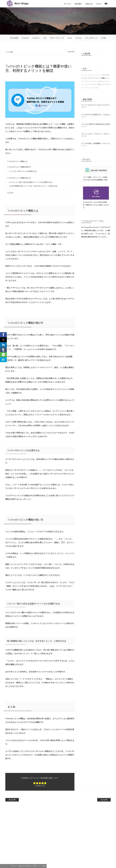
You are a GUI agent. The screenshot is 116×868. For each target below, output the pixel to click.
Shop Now (94, 81)
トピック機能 (11, 52)
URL (93, 75)
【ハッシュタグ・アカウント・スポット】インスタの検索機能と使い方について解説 (96, 134)
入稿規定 (96, 88)
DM (100, 81)
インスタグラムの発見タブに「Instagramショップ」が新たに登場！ (96, 115)
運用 (99, 84)
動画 (104, 75)
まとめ (10, 193)
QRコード (87, 81)
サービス (68, 4)
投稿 (103, 78)
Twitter (70, 38)
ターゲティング (87, 88)
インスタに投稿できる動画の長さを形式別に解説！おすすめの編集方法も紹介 (96, 124)
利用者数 (105, 84)
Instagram (36, 38)
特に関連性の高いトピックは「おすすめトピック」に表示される (33, 186)
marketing (98, 75)
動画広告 (98, 78)
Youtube (79, 38)
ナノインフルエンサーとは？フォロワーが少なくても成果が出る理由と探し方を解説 (96, 105)
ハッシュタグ (86, 75)
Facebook (25, 38)
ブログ (99, 4)
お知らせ (89, 4)
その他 (103, 38)
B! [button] (3, 360)
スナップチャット (91, 38)
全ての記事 (14, 38)
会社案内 (78, 4)
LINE (45, 38)
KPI (109, 84)
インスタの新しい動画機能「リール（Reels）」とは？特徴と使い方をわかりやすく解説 (96, 143)
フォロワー (93, 84)
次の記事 (97, 800)
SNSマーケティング (57, 38)
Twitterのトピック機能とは (17, 162)
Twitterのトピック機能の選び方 (19, 167)
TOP (2, 866)
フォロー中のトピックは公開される (23, 171)
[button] (3, 335)
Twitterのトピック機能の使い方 (19, 178)
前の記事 (19, 800)
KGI (88, 84)
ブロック (91, 78)
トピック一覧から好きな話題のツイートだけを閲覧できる (31, 182)
